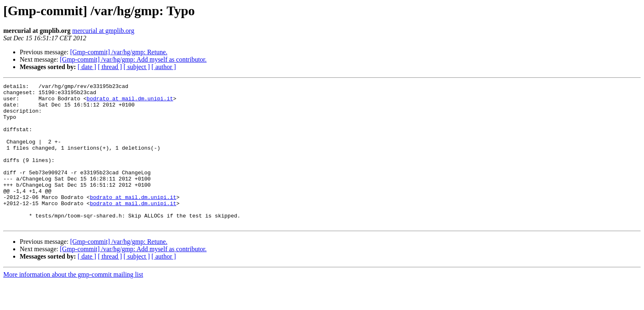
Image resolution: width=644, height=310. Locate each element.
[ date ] (87, 67)
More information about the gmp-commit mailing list (73, 303)
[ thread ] (110, 67)
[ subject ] (137, 67)
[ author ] (164, 67)
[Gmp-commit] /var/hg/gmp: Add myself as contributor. (133, 59)
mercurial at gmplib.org (103, 31)
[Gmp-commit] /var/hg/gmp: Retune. (119, 52)
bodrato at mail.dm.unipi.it (130, 102)
